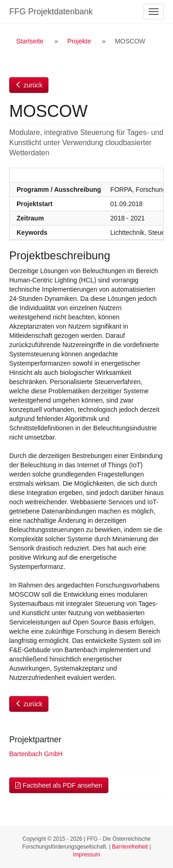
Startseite (30, 41)
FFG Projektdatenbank (51, 12)
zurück (29, 85)
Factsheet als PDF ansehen (59, 785)
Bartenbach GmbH (36, 754)
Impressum (86, 855)
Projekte (79, 41)
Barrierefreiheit (130, 847)
